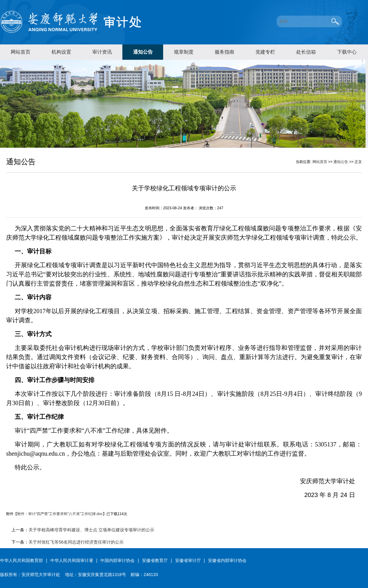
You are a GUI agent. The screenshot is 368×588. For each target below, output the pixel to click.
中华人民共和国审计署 (72, 560)
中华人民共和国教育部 (21, 560)
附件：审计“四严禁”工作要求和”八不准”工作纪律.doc (60, 514)
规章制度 (184, 52)
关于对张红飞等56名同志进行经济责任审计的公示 (76, 542)
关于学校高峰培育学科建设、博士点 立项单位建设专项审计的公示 (91, 530)
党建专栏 (265, 52)
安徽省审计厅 (188, 560)
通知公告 (143, 52)
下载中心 (347, 52)
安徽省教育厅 (155, 560)
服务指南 (224, 52)
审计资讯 (102, 52)
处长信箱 (306, 52)
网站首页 (21, 52)
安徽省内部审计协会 (227, 560)
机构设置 (61, 52)
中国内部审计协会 (117, 560)
